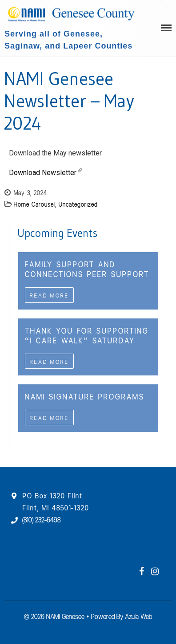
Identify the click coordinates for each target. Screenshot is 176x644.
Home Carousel (34, 204)
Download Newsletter (43, 173)
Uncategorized (78, 204)
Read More (49, 295)
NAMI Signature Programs (85, 396)
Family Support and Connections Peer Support (87, 269)
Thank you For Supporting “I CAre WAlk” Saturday (87, 335)
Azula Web (138, 616)
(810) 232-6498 (41, 519)
